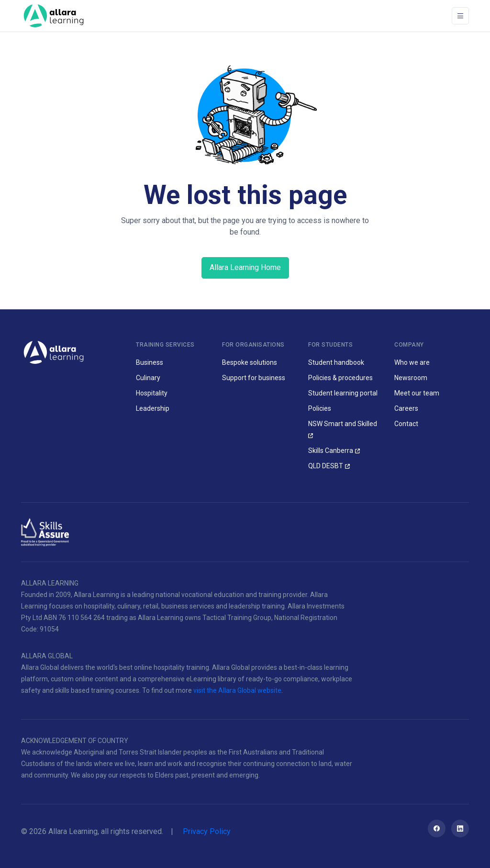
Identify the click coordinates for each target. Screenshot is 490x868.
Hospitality (152, 393)
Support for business (254, 378)
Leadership (153, 408)
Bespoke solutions (250, 362)
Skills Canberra (331, 451)
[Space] (54, 16)
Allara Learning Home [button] (245, 267)
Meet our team (417, 393)
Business (150, 362)
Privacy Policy (207, 831)
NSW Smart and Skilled (343, 424)
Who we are (412, 362)
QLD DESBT (326, 466)
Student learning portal (343, 393)
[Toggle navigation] (460, 16)
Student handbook (336, 362)
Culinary (148, 378)
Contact (406, 424)
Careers (406, 408)
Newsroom (411, 378)
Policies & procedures (340, 378)
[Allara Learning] (54, 352)
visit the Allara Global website (237, 690)
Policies (320, 408)
